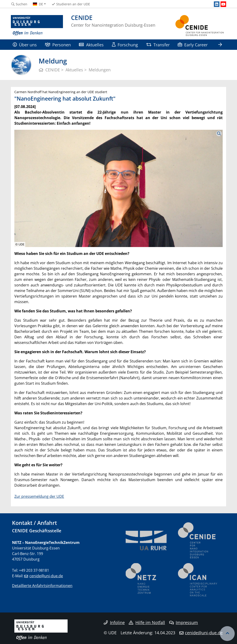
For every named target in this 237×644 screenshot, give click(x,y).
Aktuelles (91, 45)
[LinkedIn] (217, 4)
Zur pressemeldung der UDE (39, 496)
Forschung (125, 45)
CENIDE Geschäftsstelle (37, 531)
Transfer (158, 45)
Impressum (184, 622)
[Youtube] (223, 4)
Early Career (193, 45)
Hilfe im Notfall (147, 622)
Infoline (114, 622)
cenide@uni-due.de (46, 576)
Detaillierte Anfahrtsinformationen (42, 586)
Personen (58, 45)
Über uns (25, 45)
